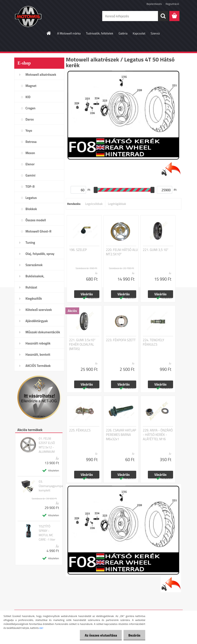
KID (28, 97)
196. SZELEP (78, 250)
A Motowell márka (69, 33)
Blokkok (31, 209)
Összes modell (36, 220)
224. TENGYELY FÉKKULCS (153, 342)
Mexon (30, 153)
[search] (163, 16)
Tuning (30, 243)
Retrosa (31, 142)
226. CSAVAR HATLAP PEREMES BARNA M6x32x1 (121, 435)
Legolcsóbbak (94, 204)
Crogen (30, 108)
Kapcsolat (139, 33)
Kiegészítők (34, 299)
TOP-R (30, 187)
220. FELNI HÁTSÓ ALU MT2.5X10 (122, 252)
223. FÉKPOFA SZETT (121, 340)
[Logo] (44, 16)
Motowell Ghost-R (38, 231)
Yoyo (29, 131)
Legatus (31, 198)
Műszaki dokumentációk (43, 332)
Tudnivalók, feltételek (100, 33)
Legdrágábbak (117, 204)
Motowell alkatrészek (41, 75)
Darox (30, 119)
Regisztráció (172, 4)
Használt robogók (38, 343)
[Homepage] (49, 33)
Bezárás (134, 635)
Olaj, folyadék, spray (40, 254)
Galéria (123, 33)
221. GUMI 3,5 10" (156, 250)
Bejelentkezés (154, 4)
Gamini (30, 175)
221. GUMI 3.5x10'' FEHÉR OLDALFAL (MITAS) (82, 345)
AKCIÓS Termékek (38, 366)
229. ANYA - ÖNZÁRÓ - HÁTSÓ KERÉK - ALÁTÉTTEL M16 (158, 435)
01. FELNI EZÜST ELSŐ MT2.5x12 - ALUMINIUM (47, 445)
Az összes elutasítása (99, 635)
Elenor (30, 164)
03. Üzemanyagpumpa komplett (51, 486)
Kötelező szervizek (39, 310)
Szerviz (155, 33)
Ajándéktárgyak (37, 321)
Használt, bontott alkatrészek (38, 356)
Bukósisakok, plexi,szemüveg (36, 278)
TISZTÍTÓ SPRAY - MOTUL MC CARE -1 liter (47, 533)
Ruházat (31, 287)
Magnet (31, 86)
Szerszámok (34, 265)
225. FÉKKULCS (80, 430)
